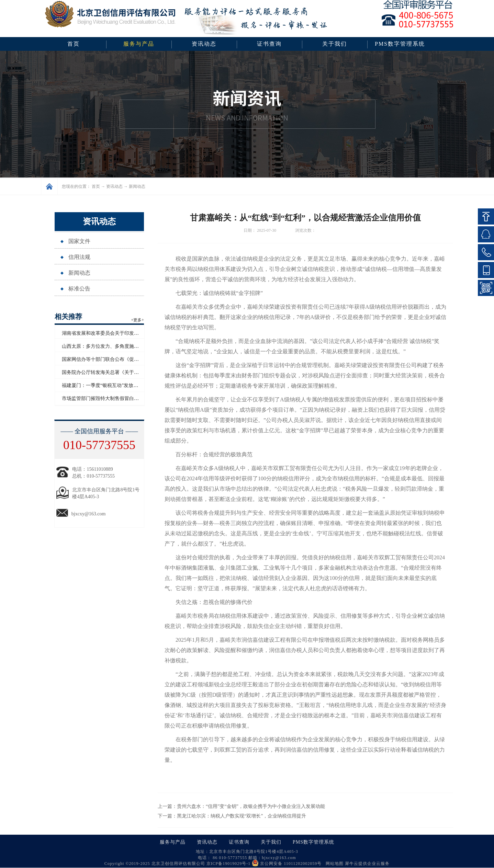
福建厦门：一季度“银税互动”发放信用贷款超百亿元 (117, 385)
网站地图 (333, 864)
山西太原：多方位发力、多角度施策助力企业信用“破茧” (122, 346)
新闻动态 (137, 186)
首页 (74, 44)
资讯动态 (114, 186)
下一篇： (232, 816)
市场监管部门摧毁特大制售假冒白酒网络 (105, 398)
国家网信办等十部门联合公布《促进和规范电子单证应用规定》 (129, 359)
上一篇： (241, 806)
